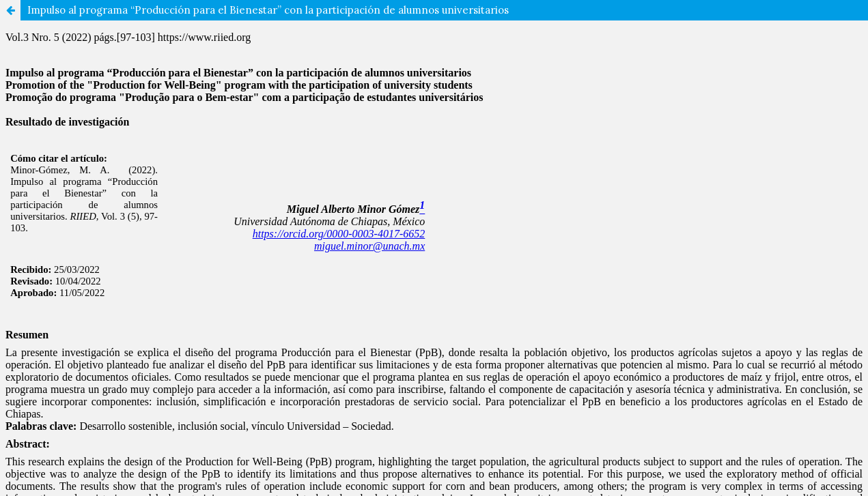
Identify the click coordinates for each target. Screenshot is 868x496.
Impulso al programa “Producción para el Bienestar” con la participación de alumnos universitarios (268, 10)
